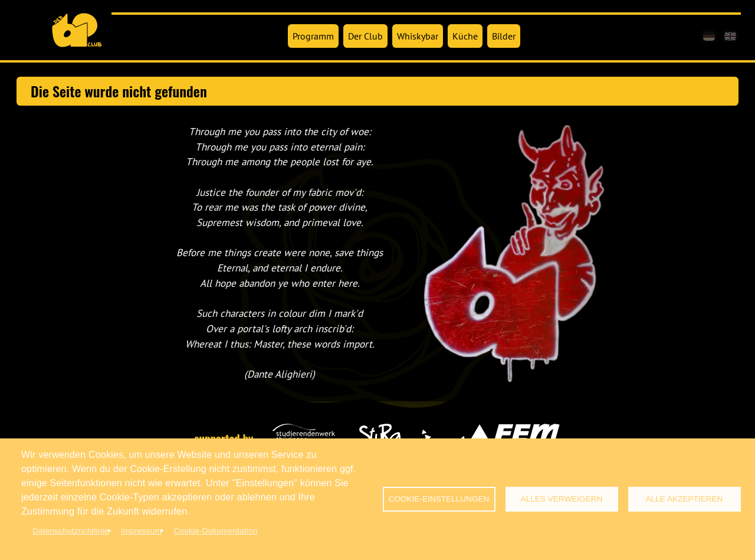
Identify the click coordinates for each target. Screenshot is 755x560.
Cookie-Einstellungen (439, 499)
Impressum (141, 531)
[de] (709, 36)
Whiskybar (418, 36)
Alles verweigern (562, 499)
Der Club (365, 36)
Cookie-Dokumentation (215, 531)
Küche (465, 36)
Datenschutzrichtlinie (71, 531)
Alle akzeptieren (685, 499)
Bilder (504, 36)
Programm (313, 36)
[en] (730, 36)
